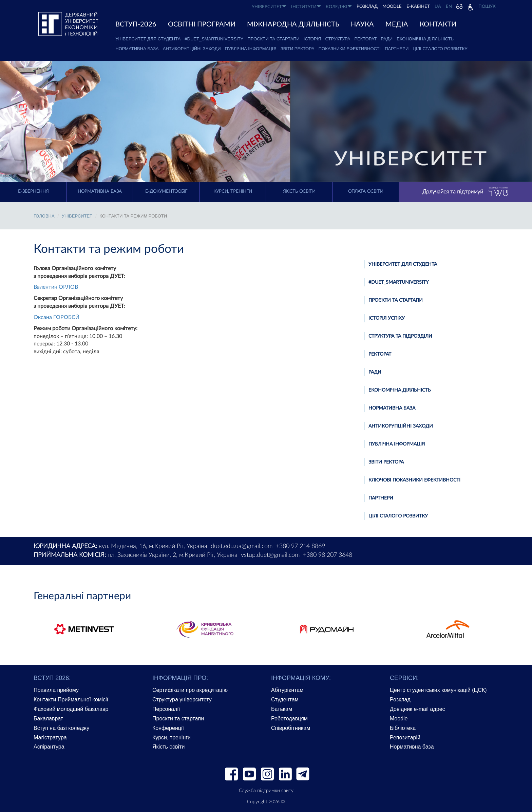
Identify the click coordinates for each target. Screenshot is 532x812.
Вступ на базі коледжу (61, 728)
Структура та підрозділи (400, 336)
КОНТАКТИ (438, 24)
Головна (44, 216)
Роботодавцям (289, 719)
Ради (387, 39)
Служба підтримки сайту (266, 791)
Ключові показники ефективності (414, 480)
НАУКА (362, 24)
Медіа (397, 24)
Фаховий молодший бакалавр (71, 709)
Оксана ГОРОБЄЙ (56, 317)
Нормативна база (137, 49)
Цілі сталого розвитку (440, 49)
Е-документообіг (166, 192)
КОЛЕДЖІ (339, 7)
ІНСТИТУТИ (306, 7)
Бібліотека (403, 728)
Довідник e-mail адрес (417, 709)
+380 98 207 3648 (328, 555)
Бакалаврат (48, 719)
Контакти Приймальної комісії (71, 700)
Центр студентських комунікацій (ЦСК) (438, 690)
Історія (312, 39)
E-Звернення (33, 192)
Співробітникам (291, 728)
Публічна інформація (251, 49)
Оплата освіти (366, 192)
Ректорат (365, 39)
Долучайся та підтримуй (465, 192)
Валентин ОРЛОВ (56, 287)
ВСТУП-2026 (136, 24)
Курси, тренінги (233, 192)
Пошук (487, 7)
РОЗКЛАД (367, 7)
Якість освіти (299, 192)
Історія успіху (387, 318)
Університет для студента (148, 39)
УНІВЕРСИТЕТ (269, 7)
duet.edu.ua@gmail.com (242, 546)
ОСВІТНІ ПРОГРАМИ (202, 24)
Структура (338, 39)
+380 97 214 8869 (300, 546)
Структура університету (182, 700)
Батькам (282, 709)
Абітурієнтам (287, 690)
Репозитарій (405, 738)
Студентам (285, 700)
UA (438, 7)
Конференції (168, 728)
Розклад (400, 700)
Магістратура (50, 738)
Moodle (392, 7)
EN (449, 7)
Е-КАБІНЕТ (418, 7)
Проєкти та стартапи (273, 39)
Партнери (397, 49)
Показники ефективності (350, 49)
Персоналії (166, 709)
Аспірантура (49, 747)
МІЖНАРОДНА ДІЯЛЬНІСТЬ (293, 24)
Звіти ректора (298, 49)
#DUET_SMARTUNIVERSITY (214, 39)
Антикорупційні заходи (192, 49)
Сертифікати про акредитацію (190, 690)
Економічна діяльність (425, 39)
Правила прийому (56, 690)
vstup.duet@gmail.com (270, 555)
